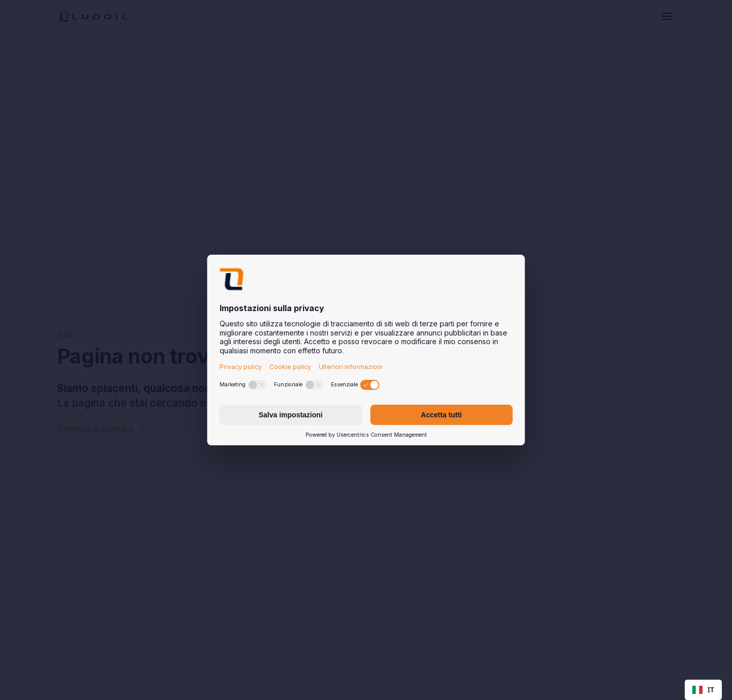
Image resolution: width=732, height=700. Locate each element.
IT (703, 690)
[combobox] (703, 690)
